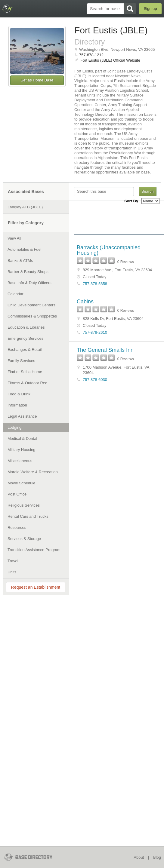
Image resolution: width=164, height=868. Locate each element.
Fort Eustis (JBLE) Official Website (110, 60)
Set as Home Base (37, 80)
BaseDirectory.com (8, 9)
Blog (157, 857)
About (139, 857)
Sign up (150, 9)
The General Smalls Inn (105, 350)
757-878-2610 (95, 332)
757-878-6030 (95, 380)
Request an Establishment (36, 587)
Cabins (85, 302)
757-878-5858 (95, 284)
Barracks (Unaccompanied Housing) (109, 250)
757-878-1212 (91, 55)
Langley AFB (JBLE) (25, 207)
